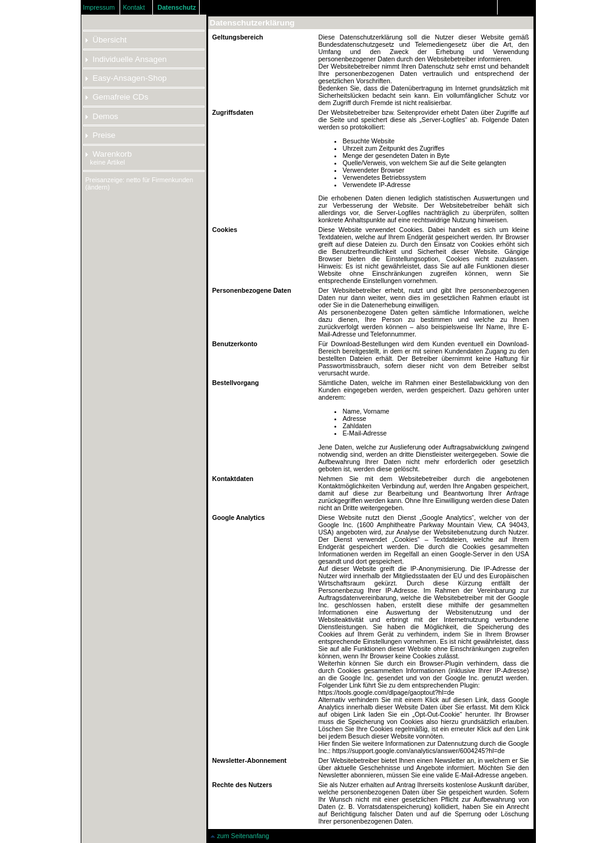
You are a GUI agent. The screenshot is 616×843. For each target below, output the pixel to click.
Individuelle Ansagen (126, 59)
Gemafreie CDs (117, 97)
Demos (102, 116)
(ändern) (98, 187)
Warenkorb (109, 154)
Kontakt (134, 7)
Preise (101, 135)
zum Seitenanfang (240, 836)
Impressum (99, 7)
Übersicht (106, 40)
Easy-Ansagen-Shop (126, 78)
